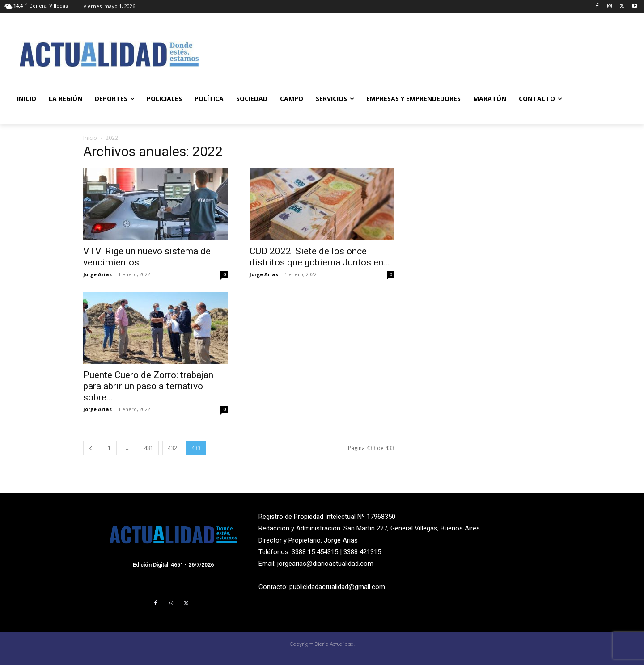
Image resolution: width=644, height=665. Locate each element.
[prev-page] (91, 448)
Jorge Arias (97, 274)
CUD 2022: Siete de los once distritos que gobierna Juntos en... (320, 257)
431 (149, 448)
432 (172, 448)
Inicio (90, 138)
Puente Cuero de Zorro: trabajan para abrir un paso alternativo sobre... (148, 386)
